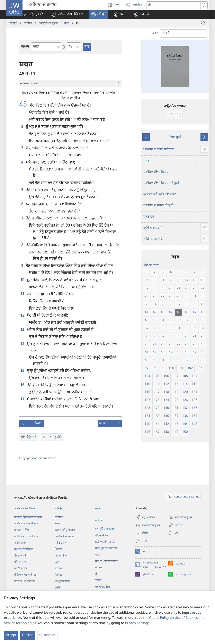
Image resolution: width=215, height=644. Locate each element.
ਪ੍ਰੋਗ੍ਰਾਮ (58, 562)
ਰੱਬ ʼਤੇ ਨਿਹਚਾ (21, 568)
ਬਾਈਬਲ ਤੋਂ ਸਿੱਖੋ (22, 530)
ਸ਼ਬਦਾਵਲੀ (149, 217)
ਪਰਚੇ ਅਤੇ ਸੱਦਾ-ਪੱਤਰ (64, 537)
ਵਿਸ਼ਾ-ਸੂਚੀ (175, 137)
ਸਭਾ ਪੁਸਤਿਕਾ (61, 556)
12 (23, 316)
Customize (47, 635)
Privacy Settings (137, 623)
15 (23, 371)
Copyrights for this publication (38, 458)
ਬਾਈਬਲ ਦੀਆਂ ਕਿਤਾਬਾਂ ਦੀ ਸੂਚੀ (161, 183)
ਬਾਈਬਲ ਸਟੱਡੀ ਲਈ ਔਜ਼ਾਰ (27, 537)
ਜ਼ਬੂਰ (67, 23)
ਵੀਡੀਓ (58, 588)
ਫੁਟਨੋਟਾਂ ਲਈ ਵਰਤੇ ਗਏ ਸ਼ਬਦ (160, 195)
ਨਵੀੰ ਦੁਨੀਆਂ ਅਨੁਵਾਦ (48, 23)
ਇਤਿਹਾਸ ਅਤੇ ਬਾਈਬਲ (25, 581)
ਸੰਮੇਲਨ (98, 568)
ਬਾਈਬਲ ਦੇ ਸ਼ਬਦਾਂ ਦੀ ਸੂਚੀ (158, 206)
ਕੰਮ (97, 574)
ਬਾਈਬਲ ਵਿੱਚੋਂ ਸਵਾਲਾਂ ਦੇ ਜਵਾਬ (28, 517)
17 (23, 399)
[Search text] (173, 5)
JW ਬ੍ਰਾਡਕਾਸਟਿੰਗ (62, 581)
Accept (11, 635)
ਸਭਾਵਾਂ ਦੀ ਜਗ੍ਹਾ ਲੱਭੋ (180, 518)
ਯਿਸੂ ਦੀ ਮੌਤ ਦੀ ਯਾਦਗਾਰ (106, 561)
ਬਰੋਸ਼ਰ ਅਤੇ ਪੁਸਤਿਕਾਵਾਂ (65, 530)
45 (24, 105)
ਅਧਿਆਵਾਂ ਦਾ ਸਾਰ (151, 265)
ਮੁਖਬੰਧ (147, 161)
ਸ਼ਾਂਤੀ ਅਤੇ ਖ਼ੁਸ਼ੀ (21, 543)
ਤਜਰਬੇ (98, 580)
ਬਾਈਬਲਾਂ (28, 23)
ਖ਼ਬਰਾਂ (98, 509)
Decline (28, 635)
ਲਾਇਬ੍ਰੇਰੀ (13, 23)
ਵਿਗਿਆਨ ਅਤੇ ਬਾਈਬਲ (25, 575)
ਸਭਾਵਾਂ (98, 555)
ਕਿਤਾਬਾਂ (58, 524)
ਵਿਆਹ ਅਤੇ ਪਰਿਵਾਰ (24, 549)
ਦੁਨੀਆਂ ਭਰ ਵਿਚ (103, 587)
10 (23, 280)
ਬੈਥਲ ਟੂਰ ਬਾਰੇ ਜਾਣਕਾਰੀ (106, 548)
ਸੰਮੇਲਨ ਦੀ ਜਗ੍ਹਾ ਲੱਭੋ (148, 525)
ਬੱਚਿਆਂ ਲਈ (20, 562)
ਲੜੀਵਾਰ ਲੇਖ (60, 543)
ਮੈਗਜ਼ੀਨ (58, 549)
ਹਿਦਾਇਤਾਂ (59, 575)
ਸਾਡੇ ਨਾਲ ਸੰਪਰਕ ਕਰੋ (105, 542)
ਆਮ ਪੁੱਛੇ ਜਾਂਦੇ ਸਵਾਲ (105, 529)
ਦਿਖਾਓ (25, 47)
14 (23, 344)
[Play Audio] (203, 23)
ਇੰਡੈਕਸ (58, 568)
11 (23, 294)
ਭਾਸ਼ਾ (155, 34)
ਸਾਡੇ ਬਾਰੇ (99, 521)
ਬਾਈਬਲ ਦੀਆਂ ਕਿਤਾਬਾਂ (156, 172)
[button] (67, 15)
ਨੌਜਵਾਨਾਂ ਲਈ (20, 556)
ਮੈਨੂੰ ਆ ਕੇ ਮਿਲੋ (102, 536)
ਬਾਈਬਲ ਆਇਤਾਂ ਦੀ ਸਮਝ (26, 524)
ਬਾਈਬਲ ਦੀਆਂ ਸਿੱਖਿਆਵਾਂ (26, 509)
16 (23, 385)
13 (23, 330)
